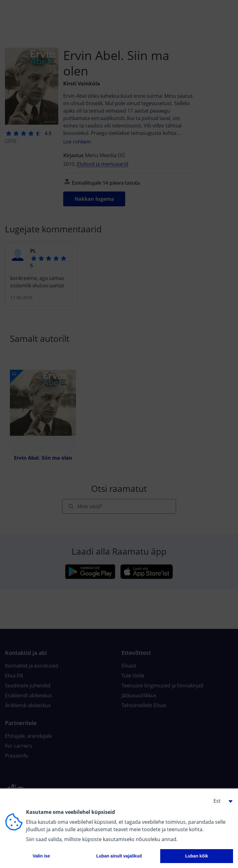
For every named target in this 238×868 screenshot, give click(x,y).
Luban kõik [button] (197, 856)
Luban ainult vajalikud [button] (119, 856)
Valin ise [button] (41, 856)
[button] (221, 801)
